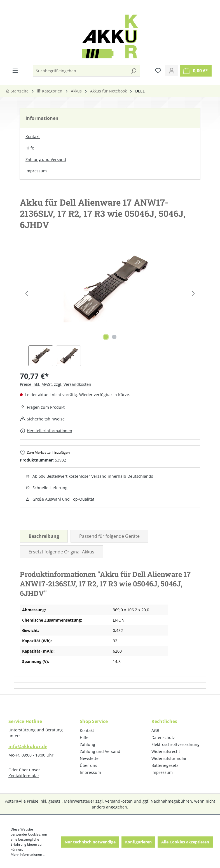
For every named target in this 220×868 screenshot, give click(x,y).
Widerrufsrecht (166, 751)
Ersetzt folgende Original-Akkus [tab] (61, 552)
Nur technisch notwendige (90, 842)
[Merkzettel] (158, 71)
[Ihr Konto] (172, 71)
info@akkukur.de (28, 746)
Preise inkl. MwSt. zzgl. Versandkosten (56, 384)
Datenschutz (163, 737)
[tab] (44, 536)
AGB (155, 730)
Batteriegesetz (165, 765)
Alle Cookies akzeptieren (185, 842)
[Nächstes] (193, 293)
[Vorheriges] (26, 293)
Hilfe (30, 148)
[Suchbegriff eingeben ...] (80, 71)
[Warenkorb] (196, 71)
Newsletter (90, 758)
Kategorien (50, 91)
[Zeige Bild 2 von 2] (114, 337)
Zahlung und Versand (46, 159)
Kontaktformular (24, 776)
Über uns (88, 765)
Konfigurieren (138, 842)
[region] (110, 306)
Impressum (36, 171)
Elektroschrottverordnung (175, 744)
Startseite (17, 91)
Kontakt (33, 136)
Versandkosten (119, 801)
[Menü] (15, 71)
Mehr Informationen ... (28, 854)
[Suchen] (134, 71)
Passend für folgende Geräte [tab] (109, 536)
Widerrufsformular (169, 758)
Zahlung (87, 744)
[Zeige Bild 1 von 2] (106, 337)
